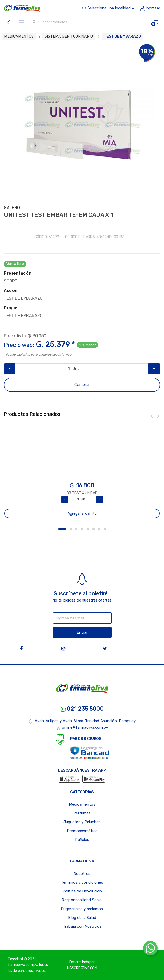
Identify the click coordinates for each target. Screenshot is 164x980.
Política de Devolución (82, 891)
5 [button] (88, 529)
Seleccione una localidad (108, 8)
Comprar (82, 385)
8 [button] (105, 529)
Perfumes (82, 813)
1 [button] (62, 529)
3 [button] (76, 529)
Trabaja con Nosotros (82, 926)
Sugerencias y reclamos (82, 909)
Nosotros (82, 874)
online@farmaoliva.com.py (82, 728)
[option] (82, 121)
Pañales (82, 840)
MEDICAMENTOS (19, 36)
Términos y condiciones (82, 882)
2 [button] (71, 529)
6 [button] (94, 529)
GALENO (12, 208)
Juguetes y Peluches (82, 822)
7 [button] (99, 529)
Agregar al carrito (82, 514)
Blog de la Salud (82, 918)
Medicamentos (82, 804)
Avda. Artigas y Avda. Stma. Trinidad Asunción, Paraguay (82, 721)
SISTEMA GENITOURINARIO (69, 36)
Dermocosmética (82, 831)
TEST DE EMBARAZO (122, 36)
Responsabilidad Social (82, 900)
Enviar (82, 632)
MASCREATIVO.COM (82, 968)
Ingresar (150, 8)
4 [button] (82, 529)
